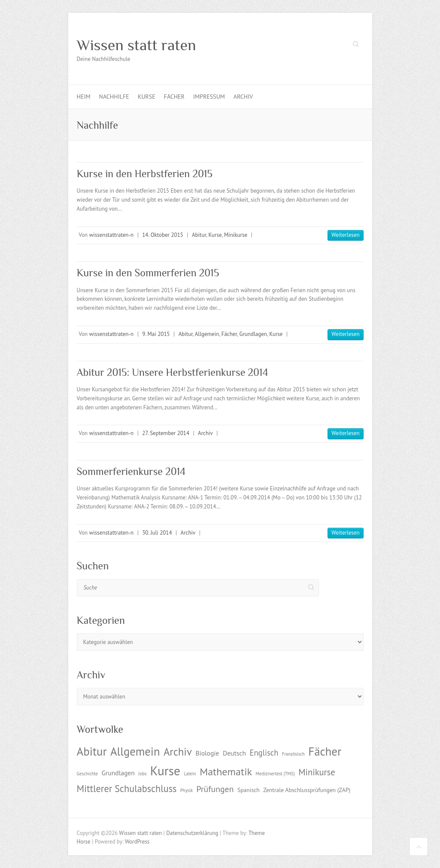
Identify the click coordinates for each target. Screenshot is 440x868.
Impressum (209, 97)
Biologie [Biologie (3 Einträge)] (207, 753)
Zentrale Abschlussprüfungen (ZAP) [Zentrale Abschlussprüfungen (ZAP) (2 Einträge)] (307, 790)
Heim (84, 97)
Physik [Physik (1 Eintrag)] (187, 790)
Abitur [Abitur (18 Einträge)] (92, 751)
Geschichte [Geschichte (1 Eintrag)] (87, 774)
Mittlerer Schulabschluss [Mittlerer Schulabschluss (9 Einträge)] (127, 788)
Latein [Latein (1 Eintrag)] (190, 774)
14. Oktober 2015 (163, 235)
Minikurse (236, 235)
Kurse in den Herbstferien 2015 (145, 174)
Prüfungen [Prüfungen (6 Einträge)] (215, 789)
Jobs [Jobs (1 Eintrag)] (142, 774)
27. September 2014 (166, 433)
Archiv (243, 97)
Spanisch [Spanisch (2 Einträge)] (249, 790)
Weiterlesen (345, 235)
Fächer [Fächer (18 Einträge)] (325, 751)
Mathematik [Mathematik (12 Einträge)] (226, 772)
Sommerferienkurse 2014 (131, 471)
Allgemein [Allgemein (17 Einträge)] (135, 751)
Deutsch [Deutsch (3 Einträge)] (234, 753)
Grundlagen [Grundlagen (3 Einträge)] (118, 773)
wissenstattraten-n (111, 235)
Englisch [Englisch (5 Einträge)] (264, 753)
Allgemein (207, 334)
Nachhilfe (114, 97)
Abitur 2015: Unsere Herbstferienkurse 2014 (173, 372)
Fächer (174, 97)
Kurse (147, 97)
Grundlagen (253, 334)
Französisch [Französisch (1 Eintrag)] (293, 754)
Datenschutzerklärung (192, 833)
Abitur (199, 235)
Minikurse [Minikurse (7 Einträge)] (317, 772)
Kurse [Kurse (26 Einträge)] (165, 771)
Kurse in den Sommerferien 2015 (148, 273)
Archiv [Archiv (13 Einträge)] (178, 752)
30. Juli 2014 (157, 533)
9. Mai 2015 (156, 334)
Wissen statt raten (137, 45)
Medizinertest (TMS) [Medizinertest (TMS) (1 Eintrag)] (275, 774)
